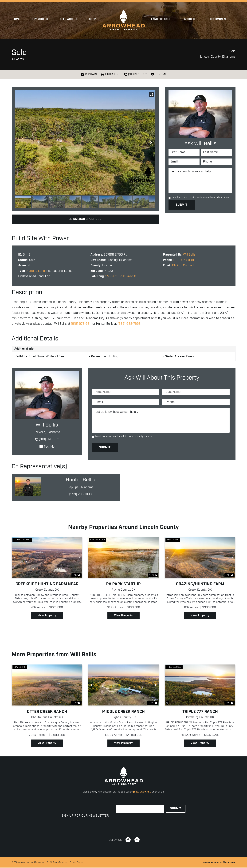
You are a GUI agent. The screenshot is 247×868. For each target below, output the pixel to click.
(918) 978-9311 (184, 260)
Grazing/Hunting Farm (200, 585)
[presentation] (140, 821)
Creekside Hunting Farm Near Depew (47, 585)
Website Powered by (219, 863)
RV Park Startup (123, 585)
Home (16, 19)
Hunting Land (36, 271)
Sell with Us (69, 19)
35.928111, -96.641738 (121, 276)
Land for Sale (162, 19)
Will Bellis (189, 255)
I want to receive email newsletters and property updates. (201, 197)
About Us (191, 19)
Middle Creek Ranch (123, 712)
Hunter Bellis (80, 480)
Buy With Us (40, 19)
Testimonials (219, 19)
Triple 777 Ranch (200, 712)
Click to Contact (183, 266)
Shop (92, 19)
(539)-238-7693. (129, 324)
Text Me (47, 447)
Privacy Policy (76, 863)
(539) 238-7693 (80, 495)
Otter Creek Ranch (47, 712)
